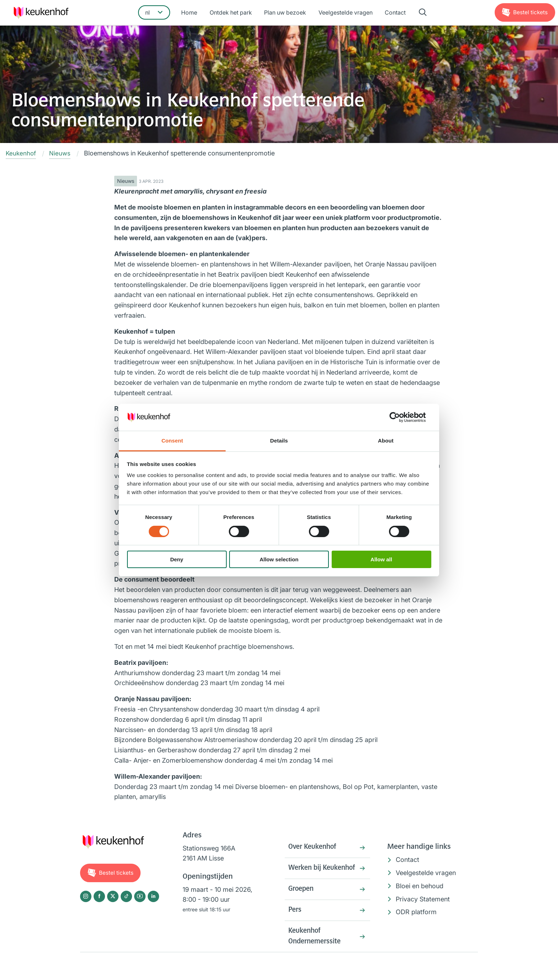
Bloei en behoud (420, 886)
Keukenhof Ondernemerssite (317, 952)
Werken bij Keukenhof (306, 875)
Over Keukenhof (314, 848)
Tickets (530, 13)
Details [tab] (279, 441)
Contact (394, 13)
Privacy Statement (423, 899)
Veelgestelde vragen (345, 13)
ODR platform (416, 912)
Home (191, 13)
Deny (177, 559)
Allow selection (279, 559)
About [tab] (386, 441)
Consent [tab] (172, 441)
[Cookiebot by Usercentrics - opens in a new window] (400, 417)
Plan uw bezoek (285, 13)
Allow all (381, 559)
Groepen (302, 903)
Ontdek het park (232, 13)
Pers (295, 925)
